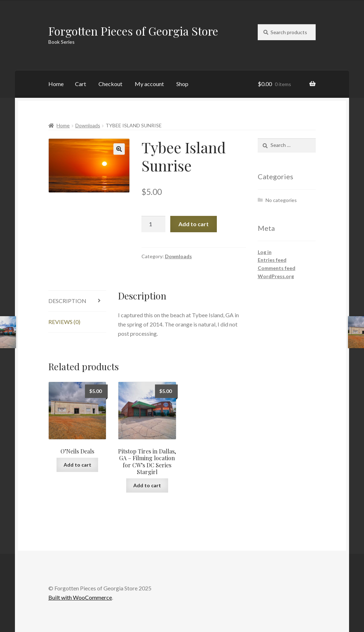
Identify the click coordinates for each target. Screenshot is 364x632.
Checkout (110, 84)
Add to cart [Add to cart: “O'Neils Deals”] (77, 465)
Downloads (88, 125)
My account (149, 84)
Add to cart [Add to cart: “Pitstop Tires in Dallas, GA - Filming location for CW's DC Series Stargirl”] (147, 485)
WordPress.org (276, 276)
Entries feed (272, 260)
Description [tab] (67, 301)
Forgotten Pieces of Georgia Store (133, 31)
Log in (265, 252)
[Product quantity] (154, 224)
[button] (119, 149)
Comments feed (277, 268)
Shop (182, 84)
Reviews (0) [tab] (64, 322)
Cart (81, 84)
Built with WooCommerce (80, 597)
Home (56, 84)
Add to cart (194, 224)
